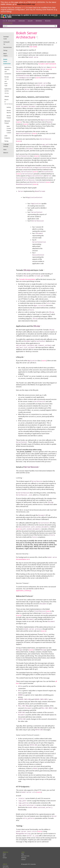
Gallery (30, 21)
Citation (23, 849)
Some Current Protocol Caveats (9, 129)
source (53, 67)
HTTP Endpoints (7, 137)
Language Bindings (6, 145)
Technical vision (25, 845)
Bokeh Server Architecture (7, 61)
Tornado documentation (27, 275)
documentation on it (23, 552)
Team (4, 845)
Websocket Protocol (7, 122)
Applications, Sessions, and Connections (8, 70)
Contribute (6, 855)
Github (5, 859)
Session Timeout (9, 116)
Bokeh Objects (5, 55)
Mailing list (6, 857)
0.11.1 (4, 21)
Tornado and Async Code (7, 81)
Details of (8, 101)
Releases (48, 21)
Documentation (8, 47)
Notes (5, 149)
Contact (5, 847)
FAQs (23, 843)
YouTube (5, 863)
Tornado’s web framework (47, 64)
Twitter (5, 861)
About (4, 843)
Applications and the (8, 91)
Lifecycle (7, 96)
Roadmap (24, 847)
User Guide (22, 21)
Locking (9, 107)
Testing (5, 50)
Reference (39, 21)
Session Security (9, 111)
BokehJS (6, 152)
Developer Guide (8, 23)
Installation (12, 21)
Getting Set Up (6, 43)
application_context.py (24, 584)
